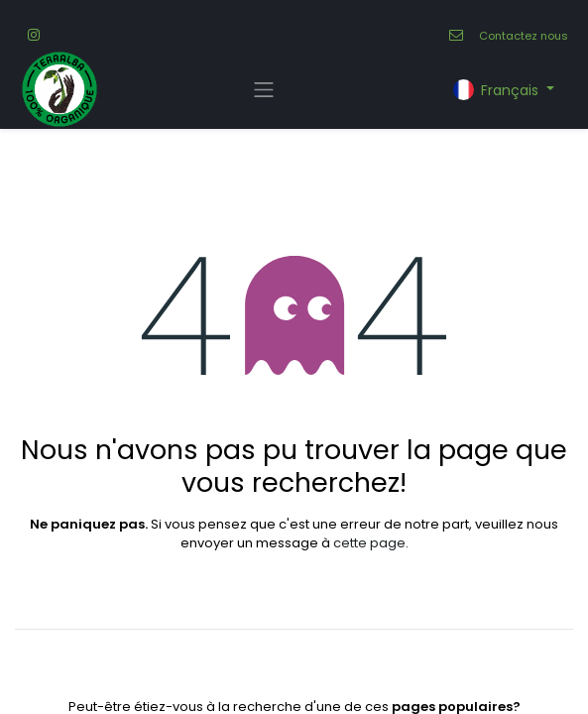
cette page (369, 543)
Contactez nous (524, 36)
